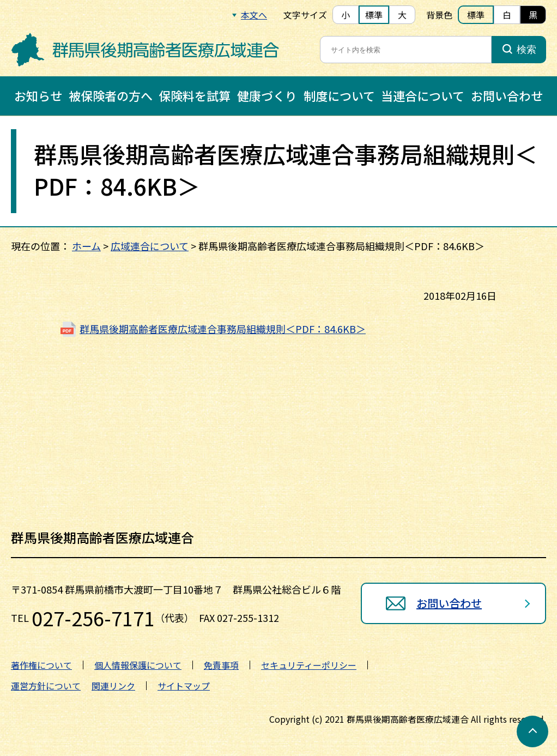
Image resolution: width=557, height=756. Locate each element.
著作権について (41, 665)
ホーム (86, 246)
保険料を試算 (195, 95)
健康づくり (267, 95)
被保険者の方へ (111, 95)
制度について (339, 95)
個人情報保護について (138, 665)
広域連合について (150, 246)
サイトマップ (184, 686)
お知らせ (38, 95)
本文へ (254, 15)
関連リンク (113, 686)
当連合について (423, 95)
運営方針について (46, 686)
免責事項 (221, 665)
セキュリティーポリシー (309, 665)
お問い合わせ (507, 95)
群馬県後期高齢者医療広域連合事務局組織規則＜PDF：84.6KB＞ (223, 329)
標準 (374, 15)
